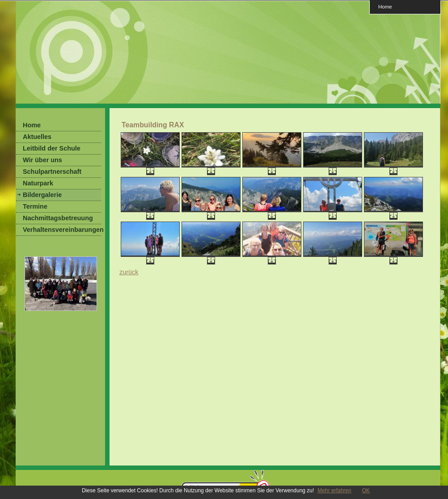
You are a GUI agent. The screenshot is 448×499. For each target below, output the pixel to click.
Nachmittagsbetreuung (58, 218)
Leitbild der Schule (52, 148)
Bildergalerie (42, 195)
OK (366, 491)
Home (385, 6)
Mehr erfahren (334, 491)
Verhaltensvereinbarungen (62, 230)
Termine (35, 206)
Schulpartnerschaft (52, 172)
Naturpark (38, 183)
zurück (129, 272)
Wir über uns (42, 160)
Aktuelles (37, 137)
